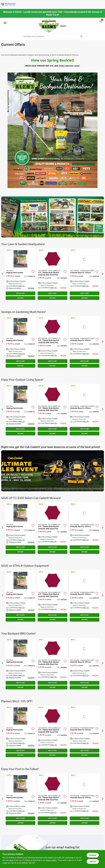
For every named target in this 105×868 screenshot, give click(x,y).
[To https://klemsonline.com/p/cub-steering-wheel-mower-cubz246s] (53, 471)
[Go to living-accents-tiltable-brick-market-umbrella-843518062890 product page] (52, 274)
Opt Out (93, 861)
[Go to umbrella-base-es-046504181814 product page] (85, 274)
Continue (93, 855)
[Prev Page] (2, 274)
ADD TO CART (20, 293)
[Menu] (5, 23)
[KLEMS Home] (49, 26)
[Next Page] (103, 274)
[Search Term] (53, 36)
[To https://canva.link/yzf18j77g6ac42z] (53, 217)
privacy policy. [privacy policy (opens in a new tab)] (51, 860)
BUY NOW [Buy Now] (20, 298)
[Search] (81, 36)
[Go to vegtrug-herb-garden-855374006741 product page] (20, 274)
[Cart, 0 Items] (101, 21)
